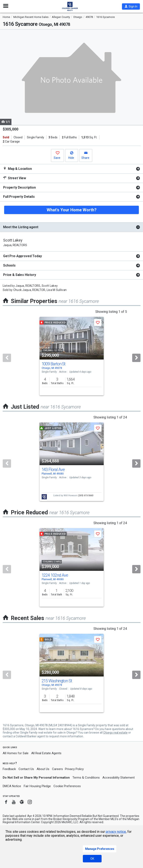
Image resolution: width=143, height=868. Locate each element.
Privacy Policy (74, 769)
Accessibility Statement (119, 778)
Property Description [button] (19, 187)
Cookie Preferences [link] (67, 786)
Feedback (9, 769)
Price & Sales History (20, 275)
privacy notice (116, 832)
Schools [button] (9, 265)
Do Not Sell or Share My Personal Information (36, 778)
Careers (57, 769)
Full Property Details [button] (19, 197)
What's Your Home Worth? (72, 210)
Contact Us (26, 769)
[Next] (136, 358)
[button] (131, 6)
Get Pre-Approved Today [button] (22, 256)
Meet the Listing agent (21, 227)
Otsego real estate (115, 733)
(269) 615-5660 (86, 495)
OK (92, 859)
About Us (43, 769)
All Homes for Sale (16, 753)
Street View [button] (15, 178)
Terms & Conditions (86, 778)
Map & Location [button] (17, 169)
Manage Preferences (100, 849)
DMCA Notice (12, 786)
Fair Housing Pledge (37, 786)
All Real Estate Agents (46, 753)
